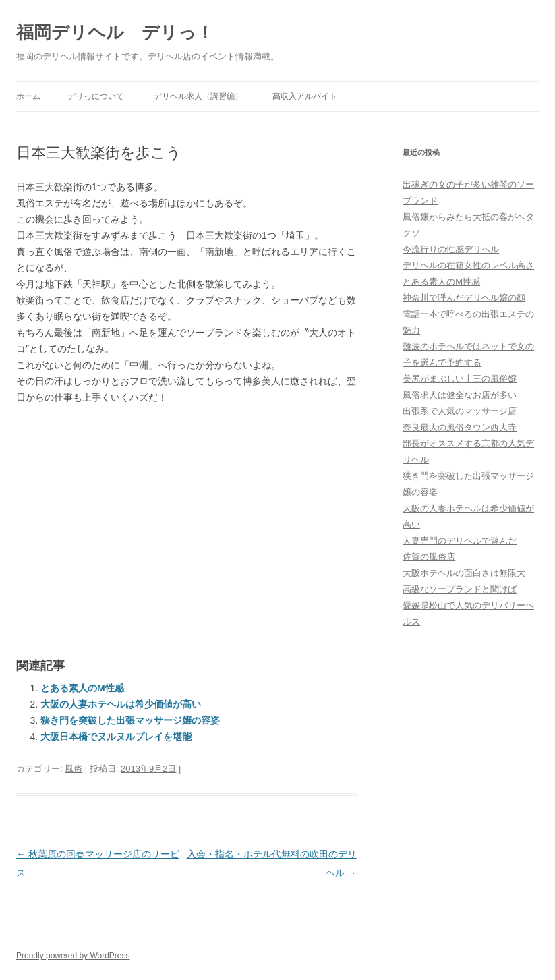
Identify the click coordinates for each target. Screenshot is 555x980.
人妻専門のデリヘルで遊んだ (460, 541)
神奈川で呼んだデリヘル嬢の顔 (464, 298)
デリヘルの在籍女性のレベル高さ (468, 265)
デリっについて (96, 96)
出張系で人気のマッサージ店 (460, 411)
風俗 (74, 769)
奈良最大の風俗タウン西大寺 (460, 427)
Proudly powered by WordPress (73, 956)
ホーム (28, 96)
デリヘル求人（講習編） (198, 96)
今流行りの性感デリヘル (451, 249)
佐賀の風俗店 (429, 557)
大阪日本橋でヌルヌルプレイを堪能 (116, 737)
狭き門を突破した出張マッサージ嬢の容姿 (130, 720)
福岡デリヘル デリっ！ (115, 32)
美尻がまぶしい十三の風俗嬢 (460, 379)
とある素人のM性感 (82, 688)
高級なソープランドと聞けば (460, 589)
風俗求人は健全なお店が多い (460, 395)
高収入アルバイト (305, 96)
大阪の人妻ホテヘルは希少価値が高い (121, 704)
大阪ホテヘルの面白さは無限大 (464, 573)
